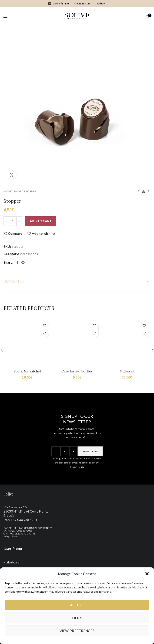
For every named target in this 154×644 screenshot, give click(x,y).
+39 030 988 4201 (24, 529)
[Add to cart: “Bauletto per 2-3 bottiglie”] (94, 334)
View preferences (77, 631)
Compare (15, 234)
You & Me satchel (27, 371)
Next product (148, 191)
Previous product (139, 191)
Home (8, 191)
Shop (18, 191)
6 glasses (127, 381)
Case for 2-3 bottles (77, 371)
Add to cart (41, 221)
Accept (77, 605)
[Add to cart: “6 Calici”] (144, 334)
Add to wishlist (44, 234)
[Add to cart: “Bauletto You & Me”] (45, 334)
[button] (147, 574)
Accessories (29, 254)
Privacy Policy (77, 476)
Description (15, 281)
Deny (77, 618)
